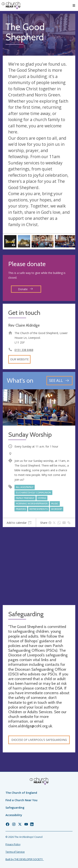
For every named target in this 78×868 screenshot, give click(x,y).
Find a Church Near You (21, 800)
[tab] (19, 523)
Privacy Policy (13, 844)
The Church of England (21, 793)
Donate (25, 289)
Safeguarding (15, 808)
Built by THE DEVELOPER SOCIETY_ (25, 859)
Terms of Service (15, 852)
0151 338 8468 (24, 350)
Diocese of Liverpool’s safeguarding (39, 740)
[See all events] (59, 381)
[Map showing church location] (39, 566)
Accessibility (14, 815)
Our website (19, 359)
